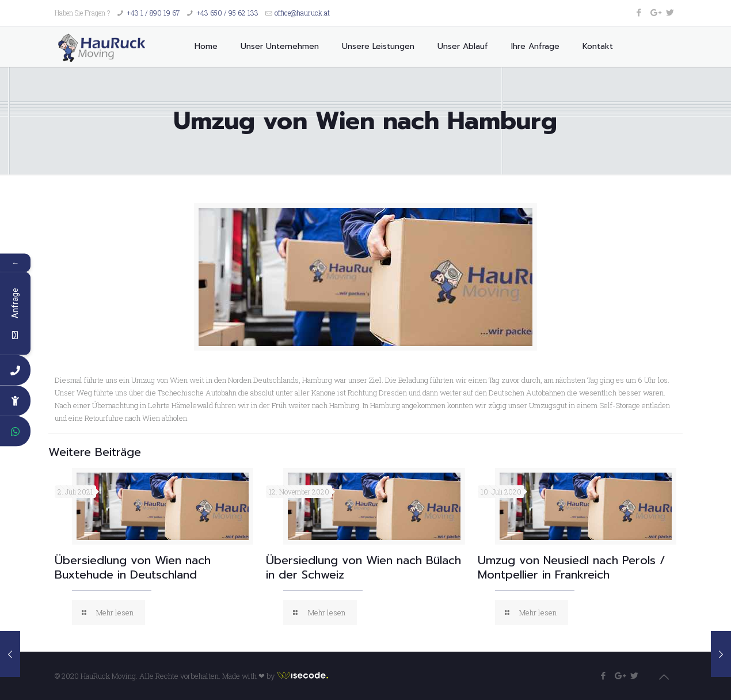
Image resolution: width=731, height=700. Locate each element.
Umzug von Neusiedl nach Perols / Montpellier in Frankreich (572, 567)
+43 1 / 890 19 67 (153, 13)
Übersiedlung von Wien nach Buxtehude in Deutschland (133, 567)
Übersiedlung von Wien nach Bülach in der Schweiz (363, 567)
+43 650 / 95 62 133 (227, 13)
